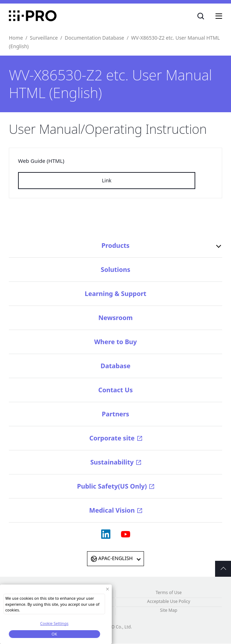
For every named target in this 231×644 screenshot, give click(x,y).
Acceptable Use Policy (169, 601)
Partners (115, 414)
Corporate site (112, 438)
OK (54, 634)
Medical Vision (112, 510)
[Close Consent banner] (107, 589)
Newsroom (115, 318)
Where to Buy (115, 342)
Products (115, 245)
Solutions (115, 269)
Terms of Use (169, 592)
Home (16, 38)
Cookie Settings (54, 623)
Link (107, 180)
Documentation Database (94, 38)
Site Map (169, 610)
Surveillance (44, 38)
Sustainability (112, 462)
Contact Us (116, 390)
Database (115, 366)
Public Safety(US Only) (112, 486)
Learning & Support (115, 293)
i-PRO (33, 16)
